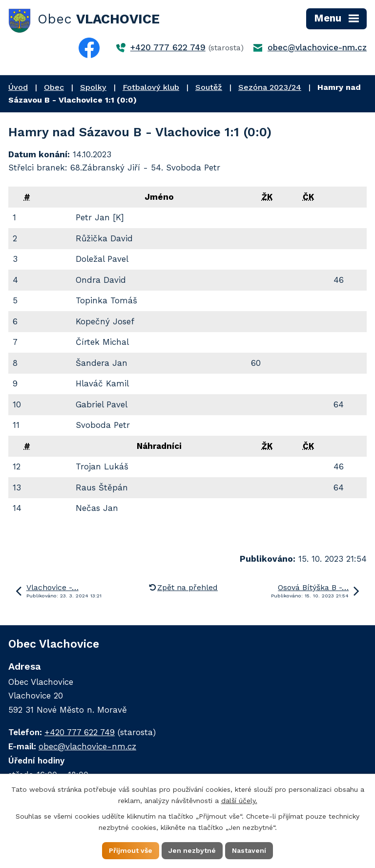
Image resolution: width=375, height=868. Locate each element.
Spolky (93, 87)
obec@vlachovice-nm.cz (317, 47)
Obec (54, 87)
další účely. (239, 801)
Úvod (18, 87)
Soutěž (209, 87)
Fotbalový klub (151, 87)
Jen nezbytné (192, 850)
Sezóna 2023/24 (270, 87)
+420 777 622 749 (168, 47)
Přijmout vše (131, 850)
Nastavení (249, 850)
